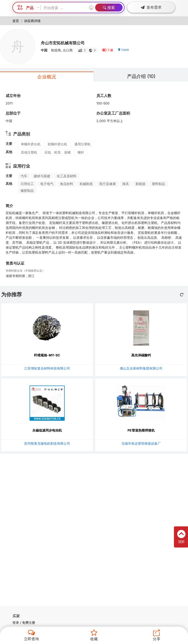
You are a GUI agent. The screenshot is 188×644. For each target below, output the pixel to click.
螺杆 (81, 152)
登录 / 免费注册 (24, 623)
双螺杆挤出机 (57, 144)
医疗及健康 (108, 184)
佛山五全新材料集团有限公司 (141, 368)
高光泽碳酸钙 (141, 355)
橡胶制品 (27, 191)
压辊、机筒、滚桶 (57, 152)
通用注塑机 (83, 144)
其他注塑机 (29, 152)
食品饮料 (67, 184)
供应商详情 (32, 21)
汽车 (24, 176)
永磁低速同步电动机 (47, 430)
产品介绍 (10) (141, 76)
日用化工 (27, 184)
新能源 (140, 184)
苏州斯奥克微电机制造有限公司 (47, 443)
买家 (16, 616)
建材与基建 (42, 176)
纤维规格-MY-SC (47, 355)
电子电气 (47, 184)
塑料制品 (158, 184)
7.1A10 (124, 52)
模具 (126, 184)
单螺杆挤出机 (31, 144)
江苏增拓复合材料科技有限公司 (47, 368)
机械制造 (86, 184)
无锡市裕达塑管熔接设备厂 (141, 443)
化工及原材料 (67, 176)
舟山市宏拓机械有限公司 (69, 42)
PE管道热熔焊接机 (141, 430)
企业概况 (47, 77)
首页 (16, 21)
